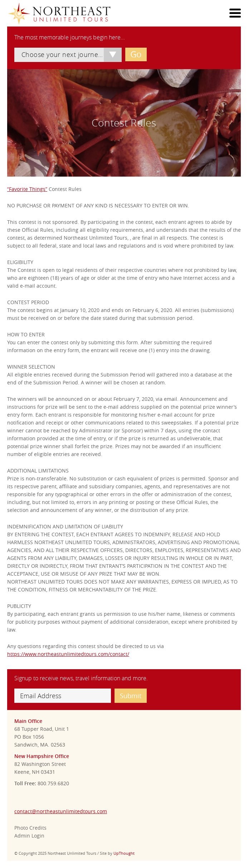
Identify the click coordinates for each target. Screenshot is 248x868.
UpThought (124, 853)
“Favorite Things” (27, 189)
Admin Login (29, 836)
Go (136, 54)
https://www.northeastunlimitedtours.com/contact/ (68, 654)
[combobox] (68, 55)
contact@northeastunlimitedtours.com (61, 811)
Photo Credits (30, 828)
